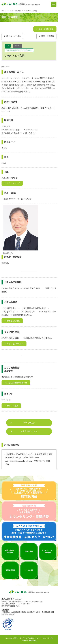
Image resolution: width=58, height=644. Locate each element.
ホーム (4, 11)
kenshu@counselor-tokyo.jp (21, 461)
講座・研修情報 (15, 11)
